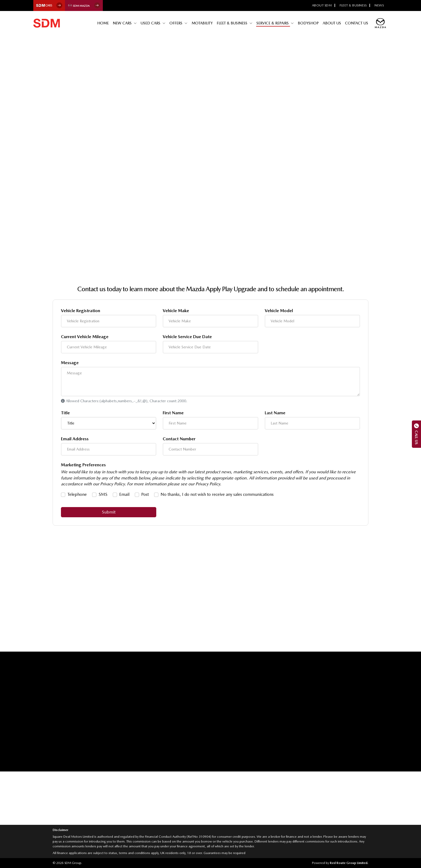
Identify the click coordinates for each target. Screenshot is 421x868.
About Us (332, 23)
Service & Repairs (274, 23)
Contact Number (179, 439)
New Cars (125, 23)
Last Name (275, 413)
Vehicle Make (176, 311)
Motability (204, 23)
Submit (109, 512)
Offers (179, 23)
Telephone (77, 494)
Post (145, 494)
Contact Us (357, 23)
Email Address (75, 439)
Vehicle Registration (81, 311)
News (379, 5)
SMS (103, 494)
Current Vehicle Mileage (85, 337)
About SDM (322, 5)
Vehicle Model (279, 311)
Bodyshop (309, 23)
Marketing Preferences (83, 465)
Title (65, 413)
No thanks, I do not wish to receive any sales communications (217, 494)
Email (124, 494)
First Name (173, 413)
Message (70, 363)
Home (106, 23)
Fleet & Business (353, 5)
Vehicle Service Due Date (187, 337)
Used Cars (153, 23)
